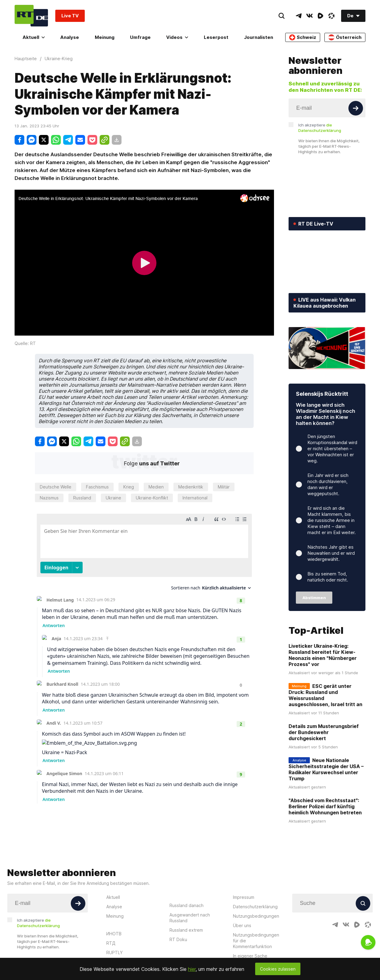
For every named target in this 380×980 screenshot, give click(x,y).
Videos (177, 37)
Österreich (345, 37)
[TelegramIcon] (299, 16)
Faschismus (97, 487)
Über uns (242, 925)
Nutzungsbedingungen (256, 916)
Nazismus (49, 498)
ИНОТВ (114, 934)
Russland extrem (186, 930)
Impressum (244, 897)
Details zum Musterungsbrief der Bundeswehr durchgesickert (324, 732)
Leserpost (216, 37)
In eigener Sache (250, 956)
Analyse (70, 37)
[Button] (356, 108)
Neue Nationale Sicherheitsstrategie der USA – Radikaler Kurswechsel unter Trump (326, 769)
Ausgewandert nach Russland (190, 918)
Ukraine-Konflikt (152, 498)
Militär (224, 487)
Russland (82, 498)
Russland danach (187, 905)
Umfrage (140, 37)
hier (192, 969)
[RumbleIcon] (320, 16)
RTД (111, 943)
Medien (156, 487)
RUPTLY (115, 952)
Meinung (105, 37)
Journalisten (258, 37)
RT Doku (178, 939)
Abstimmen (314, 598)
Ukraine (113, 498)
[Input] (327, 108)
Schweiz (303, 37)
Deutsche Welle (56, 487)
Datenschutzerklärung (255, 907)
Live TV (70, 16)
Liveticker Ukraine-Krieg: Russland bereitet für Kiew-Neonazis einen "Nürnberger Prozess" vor (323, 655)
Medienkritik (191, 487)
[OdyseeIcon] (331, 16)
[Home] (31, 16)
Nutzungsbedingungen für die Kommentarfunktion (256, 941)
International (195, 498)
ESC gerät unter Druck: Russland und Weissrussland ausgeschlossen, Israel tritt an (325, 695)
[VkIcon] (310, 16)
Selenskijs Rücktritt (322, 394)
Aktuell (34, 37)
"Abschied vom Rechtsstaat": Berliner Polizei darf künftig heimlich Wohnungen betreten (325, 806)
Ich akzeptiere (320, 128)
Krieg (129, 487)
